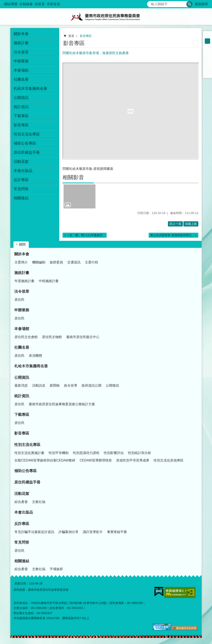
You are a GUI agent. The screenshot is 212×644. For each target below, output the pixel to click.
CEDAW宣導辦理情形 (96, 460)
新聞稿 (55, 385)
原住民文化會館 (26, 337)
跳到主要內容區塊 (2, 2)
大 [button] (207, 46)
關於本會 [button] (21, 34)
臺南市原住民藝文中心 (83, 337)
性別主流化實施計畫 (29, 453)
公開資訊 (22, 377)
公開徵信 (112, 385)
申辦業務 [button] (21, 61)
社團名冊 (22, 347)
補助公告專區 (25, 143)
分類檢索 (26, 4)
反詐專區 (22, 524)
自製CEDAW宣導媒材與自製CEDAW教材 (45, 460)
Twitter (207, 63)
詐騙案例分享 (69, 532)
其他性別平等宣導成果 (133, 460)
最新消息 (21, 385)
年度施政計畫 (24, 281)
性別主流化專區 (27, 445)
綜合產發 (21, 502)
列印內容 (196, 43)
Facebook (207, 52)
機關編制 (39, 262)
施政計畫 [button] (21, 43)
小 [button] (207, 36)
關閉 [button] (22, 244)
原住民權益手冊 (27, 152)
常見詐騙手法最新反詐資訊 (34, 532)
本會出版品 (23, 171)
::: (1, 2)
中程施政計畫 (49, 281)
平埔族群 (56, 569)
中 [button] (207, 41)
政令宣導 (71, 385)
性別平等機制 (59, 453)
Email (207, 73)
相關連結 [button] (21, 198)
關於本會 (22, 254)
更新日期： (22, 583)
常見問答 (22, 542)
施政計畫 (22, 273)
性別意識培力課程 (86, 453)
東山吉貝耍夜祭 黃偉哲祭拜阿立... (172, 235)
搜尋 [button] (189, 4)
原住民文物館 (52, 337)
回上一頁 (175, 224)
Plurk (207, 57)
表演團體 (35, 356)
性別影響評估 (114, 453)
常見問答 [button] (21, 189)
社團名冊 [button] (21, 79)
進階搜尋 (201, 4)
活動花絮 (22, 494)
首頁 (71, 36)
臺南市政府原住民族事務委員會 (106, 17)
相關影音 (73, 177)
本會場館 (22, 329)
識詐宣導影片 (93, 532)
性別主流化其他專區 (169, 460)
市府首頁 (53, 4)
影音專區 (21, 125)
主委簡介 (21, 262)
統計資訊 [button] (21, 107)
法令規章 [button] (21, 52)
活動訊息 (39, 385)
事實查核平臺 (117, 532)
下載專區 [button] (21, 116)
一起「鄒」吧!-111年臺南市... (86, 235)
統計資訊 (22, 396)
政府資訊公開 (92, 385)
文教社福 (39, 502)
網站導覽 (11, 4)
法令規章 (22, 291)
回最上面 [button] (191, 224)
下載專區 (22, 415)
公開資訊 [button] (21, 98)
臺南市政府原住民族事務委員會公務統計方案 (62, 404)
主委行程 (92, 262)
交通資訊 (74, 262)
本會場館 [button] (21, 70)
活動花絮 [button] (21, 162)
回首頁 (40, 4)
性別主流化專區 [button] (27, 134)
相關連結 (22, 561)
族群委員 (56, 262)
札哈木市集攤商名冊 (30, 89)
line (207, 68)
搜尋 (150, 3)
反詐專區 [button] (21, 180)
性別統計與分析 (140, 453)
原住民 (19, 300)
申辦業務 (22, 310)
